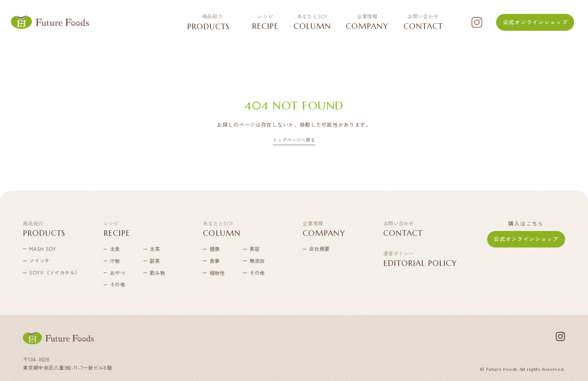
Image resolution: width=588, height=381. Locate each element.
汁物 (115, 261)
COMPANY (367, 22)
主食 (115, 249)
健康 (215, 249)
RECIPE (265, 22)
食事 (215, 261)
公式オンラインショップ (535, 22)
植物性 (217, 273)
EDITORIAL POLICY (420, 259)
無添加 (257, 261)
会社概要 (319, 249)
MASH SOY (42, 249)
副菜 (155, 261)
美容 (254, 249)
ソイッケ (40, 261)
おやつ (118, 273)
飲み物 (157, 273)
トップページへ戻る (294, 140)
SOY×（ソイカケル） (44, 273)
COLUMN (312, 22)
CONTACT (423, 22)
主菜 (155, 249)
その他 (118, 285)
